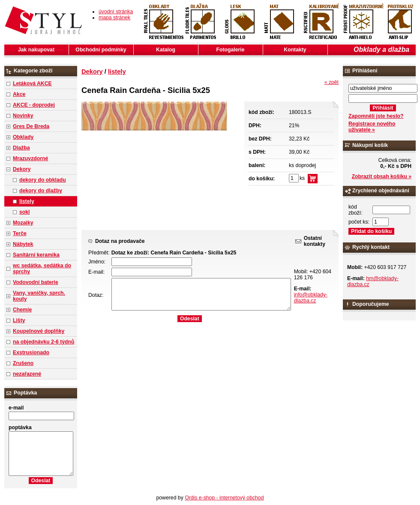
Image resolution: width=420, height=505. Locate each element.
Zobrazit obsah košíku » (382, 176)
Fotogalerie (231, 50)
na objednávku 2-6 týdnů (43, 342)
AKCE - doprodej (34, 105)
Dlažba (21, 148)
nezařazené (27, 374)
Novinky (23, 116)
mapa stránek (114, 18)
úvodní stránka (116, 12)
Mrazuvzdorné (30, 158)
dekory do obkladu (43, 180)
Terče (20, 233)
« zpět (331, 82)
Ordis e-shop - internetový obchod (224, 498)
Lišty (19, 320)
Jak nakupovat (36, 50)
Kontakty (295, 50)
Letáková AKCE (32, 84)
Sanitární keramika (36, 255)
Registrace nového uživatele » (372, 127)
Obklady (23, 137)
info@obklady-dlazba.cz (311, 298)
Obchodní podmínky (101, 50)
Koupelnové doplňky (39, 331)
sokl (24, 212)
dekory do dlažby (41, 191)
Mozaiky (23, 223)
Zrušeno (23, 363)
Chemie (22, 310)
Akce (19, 94)
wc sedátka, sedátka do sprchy (42, 269)
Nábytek (23, 244)
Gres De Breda (31, 126)
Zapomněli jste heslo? (376, 116)
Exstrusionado (31, 353)
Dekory (22, 169)
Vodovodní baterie (36, 282)
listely (27, 201)
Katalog (166, 50)
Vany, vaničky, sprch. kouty (39, 296)
